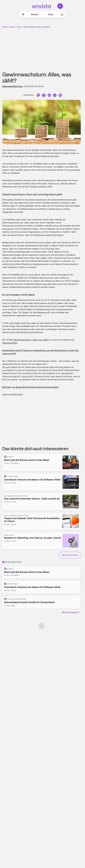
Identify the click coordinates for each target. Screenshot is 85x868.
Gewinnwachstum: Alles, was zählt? (37, 27)
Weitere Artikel (70, 555)
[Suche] (62, 14)
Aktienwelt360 (10, 343)
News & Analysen (9, 27)
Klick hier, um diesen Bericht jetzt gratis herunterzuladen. (31, 387)
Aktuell (34, 14)
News (19, 27)
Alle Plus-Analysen (71, 612)
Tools (51, 14)
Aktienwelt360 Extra (12, 86)
